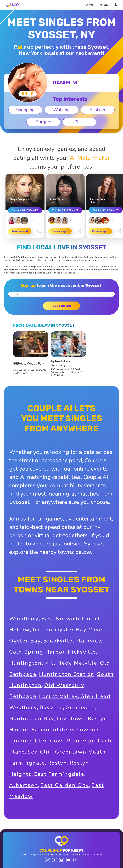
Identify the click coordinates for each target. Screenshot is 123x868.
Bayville (51, 707)
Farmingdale (49, 730)
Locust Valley (58, 696)
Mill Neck (58, 663)
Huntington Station (67, 674)
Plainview (89, 641)
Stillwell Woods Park (29, 364)
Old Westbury (64, 685)
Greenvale (80, 707)
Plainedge (81, 741)
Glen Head (95, 696)
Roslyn (57, 763)
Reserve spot (20, 231)
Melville (86, 663)
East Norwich (60, 618)
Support (67, 855)
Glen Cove (49, 741)
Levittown (71, 718)
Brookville (58, 641)
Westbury (23, 707)
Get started (62, 306)
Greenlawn (71, 752)
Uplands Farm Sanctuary (61, 363)
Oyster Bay (25, 641)
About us (25, 855)
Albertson (24, 785)
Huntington (25, 663)
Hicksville (82, 652)
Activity (104, 5)
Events (90, 5)
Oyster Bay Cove (79, 630)
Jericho (42, 630)
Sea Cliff (40, 752)
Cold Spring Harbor (37, 652)
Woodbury (24, 618)
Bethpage (23, 696)
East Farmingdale (59, 774)
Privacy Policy (43, 855)
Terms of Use (55, 855)
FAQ (33, 855)
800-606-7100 (79, 855)
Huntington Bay (32, 718)
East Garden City (65, 785)
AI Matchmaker (90, 158)
